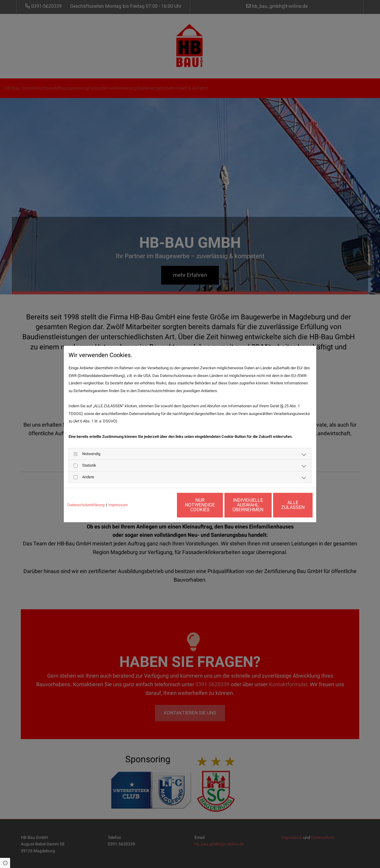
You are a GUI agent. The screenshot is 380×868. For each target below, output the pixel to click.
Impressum (118, 505)
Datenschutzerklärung (86, 505)
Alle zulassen (285, 505)
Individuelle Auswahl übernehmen (229, 505)
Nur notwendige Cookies (172, 505)
